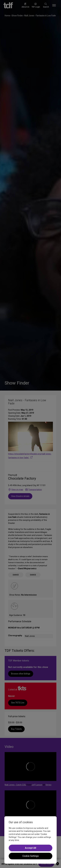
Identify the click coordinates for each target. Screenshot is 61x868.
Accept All (31, 848)
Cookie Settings (31, 856)
